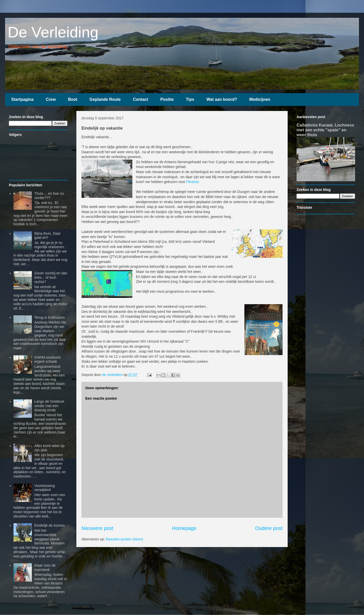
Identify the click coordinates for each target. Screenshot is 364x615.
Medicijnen (260, 99)
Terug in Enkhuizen (50, 317)
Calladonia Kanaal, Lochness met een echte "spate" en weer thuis (325, 130)
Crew (51, 99)
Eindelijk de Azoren (50, 525)
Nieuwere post (97, 528)
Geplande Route (105, 99)
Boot (73, 99)
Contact (141, 99)
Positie (167, 99)
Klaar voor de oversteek (45, 568)
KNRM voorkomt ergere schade (47, 360)
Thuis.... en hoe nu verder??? (49, 196)
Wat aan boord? (222, 99)
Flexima (193, 182)
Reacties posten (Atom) (124, 539)
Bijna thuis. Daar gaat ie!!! (47, 236)
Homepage (184, 528)
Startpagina (22, 99)
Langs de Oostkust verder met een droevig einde (49, 406)
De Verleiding (53, 32)
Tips (190, 99)
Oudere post (269, 528)
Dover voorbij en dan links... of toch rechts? (51, 277)
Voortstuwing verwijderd (45, 488)
